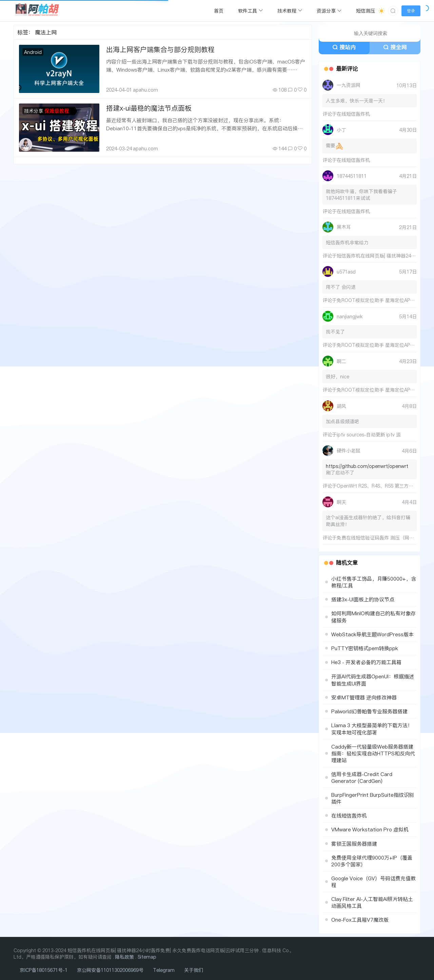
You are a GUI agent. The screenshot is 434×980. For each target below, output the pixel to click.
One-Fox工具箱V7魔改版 (360, 920)
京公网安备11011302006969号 (110, 970)
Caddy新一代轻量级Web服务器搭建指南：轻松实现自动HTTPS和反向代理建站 (373, 753)
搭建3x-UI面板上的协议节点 (363, 599)
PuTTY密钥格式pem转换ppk (365, 648)
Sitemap (147, 957)
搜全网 (395, 47)
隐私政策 (124, 957)
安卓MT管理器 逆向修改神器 (364, 697)
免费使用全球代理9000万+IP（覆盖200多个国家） (372, 861)
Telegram (164, 970)
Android (33, 52)
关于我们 (194, 970)
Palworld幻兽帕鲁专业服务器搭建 (369, 711)
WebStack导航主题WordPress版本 (372, 634)
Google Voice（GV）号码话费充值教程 (373, 882)
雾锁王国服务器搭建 (354, 844)
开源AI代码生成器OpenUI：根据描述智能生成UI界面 (373, 680)
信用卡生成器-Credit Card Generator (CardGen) (362, 777)
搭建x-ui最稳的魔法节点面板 (149, 108)
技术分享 (34, 111)
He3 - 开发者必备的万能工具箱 (366, 662)
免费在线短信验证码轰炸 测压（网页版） (380, 538)
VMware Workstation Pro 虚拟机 (370, 829)
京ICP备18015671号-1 (44, 970)
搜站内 (344, 47)
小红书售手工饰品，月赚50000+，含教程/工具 (374, 582)
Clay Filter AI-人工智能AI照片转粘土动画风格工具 (372, 902)
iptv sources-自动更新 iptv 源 (369, 435)
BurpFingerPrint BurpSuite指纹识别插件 (373, 798)
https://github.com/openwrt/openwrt (367, 466)
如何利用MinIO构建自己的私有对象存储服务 (373, 617)
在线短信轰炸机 (353, 114)
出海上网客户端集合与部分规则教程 (160, 49)
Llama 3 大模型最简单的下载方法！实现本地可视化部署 (372, 729)
